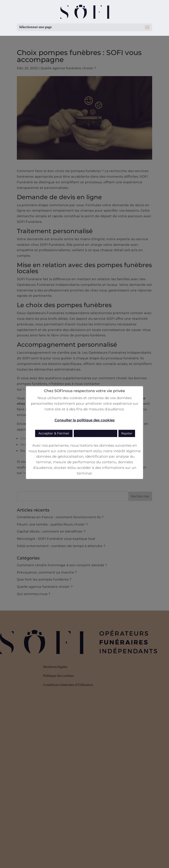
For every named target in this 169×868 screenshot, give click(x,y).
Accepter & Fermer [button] (54, 433)
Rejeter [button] (127, 433)
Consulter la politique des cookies (85, 420)
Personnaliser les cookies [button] (96, 433)
